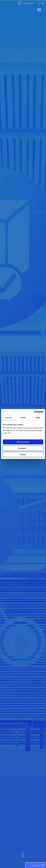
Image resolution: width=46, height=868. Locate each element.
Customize (23, 448)
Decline (23, 455)
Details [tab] (23, 418)
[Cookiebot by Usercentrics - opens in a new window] (33, 412)
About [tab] (38, 418)
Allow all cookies (23, 442)
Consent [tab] (8, 418)
